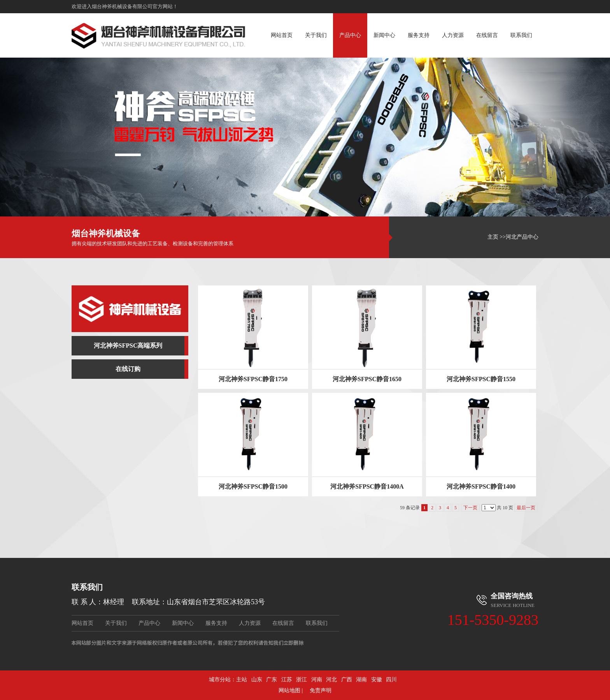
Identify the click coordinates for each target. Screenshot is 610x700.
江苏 (287, 680)
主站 (242, 680)
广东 (272, 680)
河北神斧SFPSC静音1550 (481, 379)
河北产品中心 (522, 237)
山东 (257, 680)
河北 (331, 680)
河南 (317, 680)
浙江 (301, 680)
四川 (391, 680)
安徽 (377, 680)
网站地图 (289, 690)
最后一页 (526, 508)
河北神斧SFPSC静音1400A (367, 486)
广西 (347, 680)
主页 (493, 237)
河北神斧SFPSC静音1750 (253, 379)
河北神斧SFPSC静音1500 (253, 486)
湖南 (361, 680)
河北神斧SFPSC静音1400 (481, 486)
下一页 (470, 508)
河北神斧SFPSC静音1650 (367, 379)
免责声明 (321, 690)
